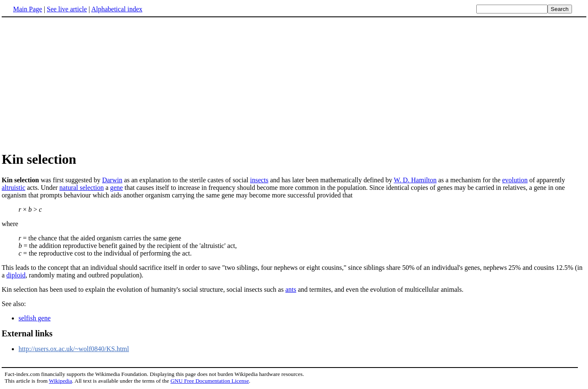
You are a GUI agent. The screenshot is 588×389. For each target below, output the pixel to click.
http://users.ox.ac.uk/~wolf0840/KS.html (74, 349)
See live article (67, 9)
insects (259, 180)
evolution (515, 180)
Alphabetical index (117, 9)
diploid (16, 275)
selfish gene (35, 318)
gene (116, 188)
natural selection (82, 188)
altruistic (13, 188)
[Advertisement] (294, 84)
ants (291, 289)
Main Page (28, 9)
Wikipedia (60, 381)
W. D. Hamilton (415, 180)
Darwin (112, 180)
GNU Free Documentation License (209, 381)
